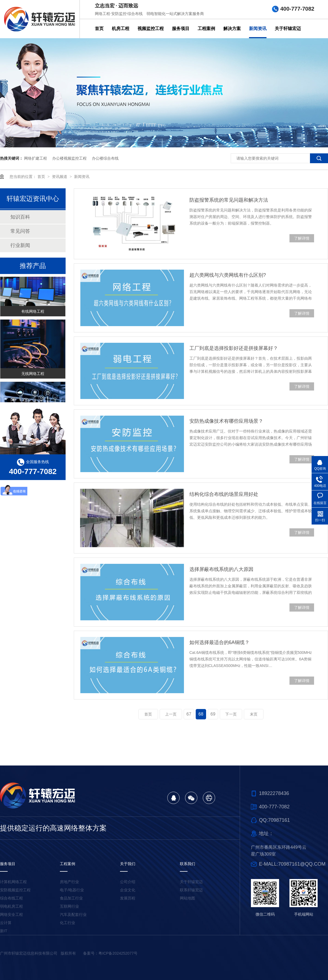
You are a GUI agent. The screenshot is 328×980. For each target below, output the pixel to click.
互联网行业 (69, 906)
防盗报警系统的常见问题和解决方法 (229, 200)
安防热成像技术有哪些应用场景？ (226, 421)
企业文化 (128, 890)
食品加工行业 (71, 898)
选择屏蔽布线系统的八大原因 (221, 569)
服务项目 (181, 29)
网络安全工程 (11, 915)
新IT (4, 931)
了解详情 (302, 238)
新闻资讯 (258, 29)
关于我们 (128, 864)
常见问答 (20, 231)
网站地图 (188, 898)
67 (189, 714)
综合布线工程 (11, 898)
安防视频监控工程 (15, 890)
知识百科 (20, 217)
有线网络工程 (33, 312)
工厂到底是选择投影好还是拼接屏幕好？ (234, 348)
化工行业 (68, 923)
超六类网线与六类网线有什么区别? (228, 275)
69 (213, 714)
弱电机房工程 (11, 906)
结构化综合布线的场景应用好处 (224, 494)
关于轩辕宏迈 (288, 29)
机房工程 (121, 29)
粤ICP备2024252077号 (118, 953)
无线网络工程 (33, 374)
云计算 (6, 923)
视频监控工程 (151, 29)
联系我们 (188, 864)
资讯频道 (60, 177)
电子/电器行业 (72, 890)
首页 (99, 29)
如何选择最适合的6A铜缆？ (219, 642)
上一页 (171, 714)
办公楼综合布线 (105, 158)
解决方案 (232, 29)
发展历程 (128, 898)
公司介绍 (128, 882)
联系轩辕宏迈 (191, 890)
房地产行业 (69, 882)
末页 (254, 714)
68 (201, 714)
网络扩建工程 (36, 158)
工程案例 (206, 29)
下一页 (231, 714)
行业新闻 (20, 245)
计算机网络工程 (13, 882)
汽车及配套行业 (73, 915)
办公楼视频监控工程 (69, 158)
